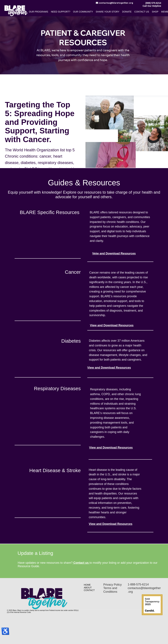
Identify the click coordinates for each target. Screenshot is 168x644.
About (88, 588)
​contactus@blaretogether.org (114, 3)
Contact (89, 590)
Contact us (81, 563)
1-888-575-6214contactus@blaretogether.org (144, 588)
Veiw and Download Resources (114, 253)
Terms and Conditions (110, 590)
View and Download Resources (112, 325)
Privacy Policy (113, 585)
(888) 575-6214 (153, 3)
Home (87, 585)
